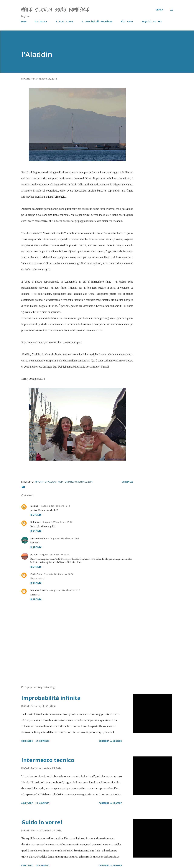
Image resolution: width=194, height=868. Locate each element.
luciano (34, 506)
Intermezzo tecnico (48, 760)
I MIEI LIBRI (64, 22)
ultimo (34, 554)
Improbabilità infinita (51, 698)
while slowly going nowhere (55, 10)
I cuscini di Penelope (97, 22)
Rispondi (36, 515)
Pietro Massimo (39, 538)
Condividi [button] (128, 482)
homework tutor (39, 590)
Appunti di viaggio (45, 482)
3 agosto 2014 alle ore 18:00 (59, 574)
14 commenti (43, 741)
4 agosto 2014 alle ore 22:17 (65, 590)
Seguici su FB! (152, 22)
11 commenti (43, 803)
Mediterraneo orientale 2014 (75, 482)
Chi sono (127, 22)
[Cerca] (159, 10)
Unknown (35, 522)
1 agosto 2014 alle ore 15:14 (55, 506)
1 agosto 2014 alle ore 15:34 (57, 522)
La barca (41, 22)
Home (24, 22)
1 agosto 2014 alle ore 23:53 (55, 554)
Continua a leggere (110, 741)
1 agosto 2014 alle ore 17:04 (64, 538)
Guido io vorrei (42, 822)
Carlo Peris (36, 574)
